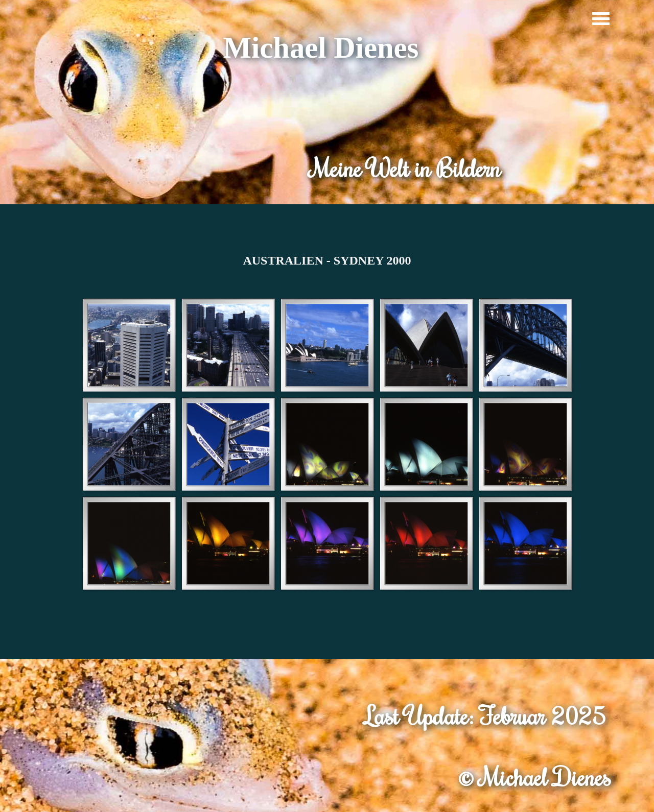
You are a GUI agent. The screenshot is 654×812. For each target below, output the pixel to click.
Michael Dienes (321, 48)
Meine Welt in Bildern (405, 168)
